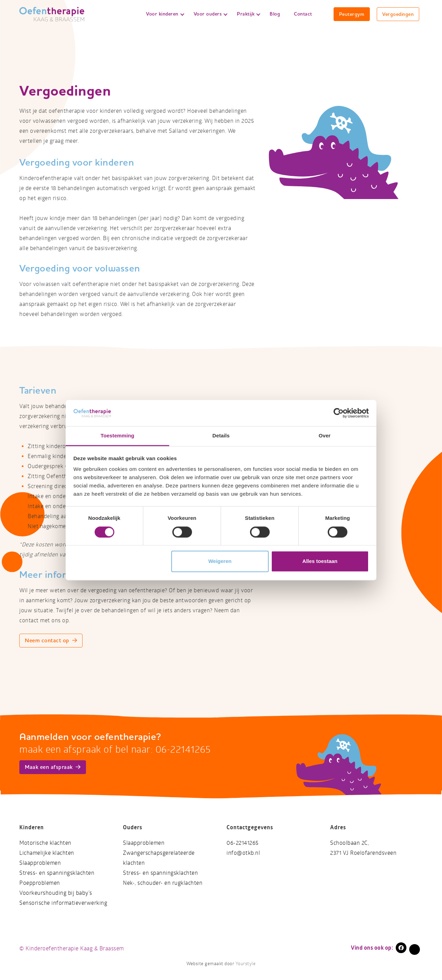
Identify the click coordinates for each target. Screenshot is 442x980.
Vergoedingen (398, 14)
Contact (303, 14)
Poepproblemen (40, 883)
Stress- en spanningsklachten (57, 873)
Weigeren (220, 561)
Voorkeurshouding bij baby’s (56, 893)
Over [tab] (325, 436)
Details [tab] (221, 436)
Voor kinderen (165, 14)
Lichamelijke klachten (47, 853)
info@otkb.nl (243, 853)
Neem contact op (51, 640)
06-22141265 (243, 843)
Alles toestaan (320, 561)
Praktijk (249, 14)
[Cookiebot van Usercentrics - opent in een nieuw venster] (339, 413)
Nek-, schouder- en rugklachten (163, 883)
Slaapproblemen (40, 863)
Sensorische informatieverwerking (63, 903)
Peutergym (352, 14)
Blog (275, 14)
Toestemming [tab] (117, 436)
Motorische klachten (45, 843)
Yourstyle (245, 964)
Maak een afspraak (53, 767)
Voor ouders (211, 14)
